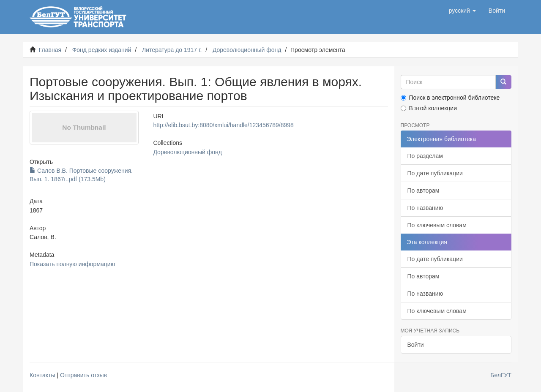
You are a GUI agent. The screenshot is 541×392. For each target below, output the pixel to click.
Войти (416, 345)
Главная (50, 50)
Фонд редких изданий (102, 50)
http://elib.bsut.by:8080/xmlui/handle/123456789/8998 (223, 125)
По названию (425, 208)
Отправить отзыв (83, 375)
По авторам (424, 191)
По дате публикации (435, 173)
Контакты (42, 375)
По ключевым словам (437, 225)
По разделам (425, 156)
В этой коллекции (429, 108)
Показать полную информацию (72, 264)
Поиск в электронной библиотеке (450, 98)
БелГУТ (501, 375)
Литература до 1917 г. (172, 50)
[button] (462, 11)
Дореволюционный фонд (247, 50)
